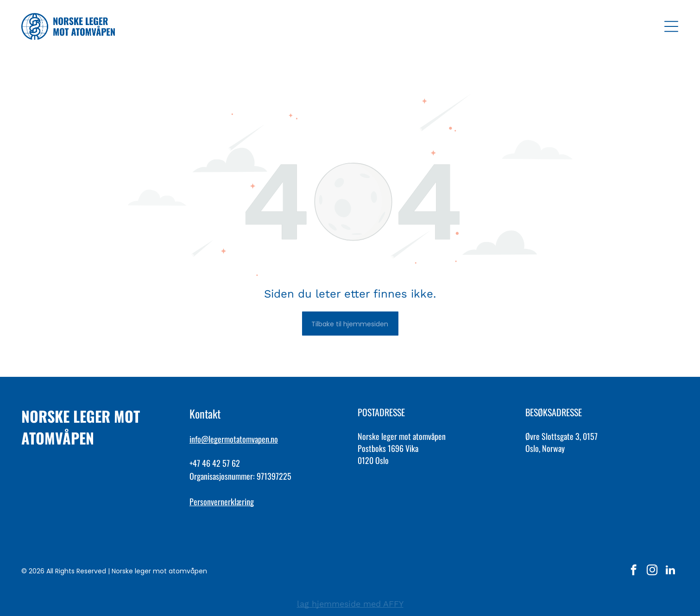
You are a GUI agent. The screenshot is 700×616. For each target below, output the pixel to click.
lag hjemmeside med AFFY (350, 604)
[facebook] (634, 571)
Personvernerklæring (222, 502)
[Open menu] (671, 26)
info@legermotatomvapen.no (234, 439)
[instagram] (652, 571)
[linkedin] (671, 571)
